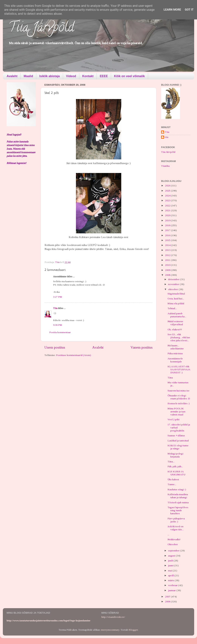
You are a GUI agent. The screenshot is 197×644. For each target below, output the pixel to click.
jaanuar (172, 590)
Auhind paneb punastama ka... (177, 315)
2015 (168, 240)
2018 (168, 225)
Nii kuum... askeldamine (176, 347)
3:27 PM (58, 297)
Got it (189, 10)
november (174, 284)
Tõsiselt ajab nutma (178, 502)
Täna (170, 378)
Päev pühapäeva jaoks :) (176, 520)
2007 (168, 597)
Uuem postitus (55, 347)
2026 (168, 186)
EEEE (104, 76)
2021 (168, 210)
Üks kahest (173, 479)
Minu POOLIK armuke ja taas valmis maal (177, 412)
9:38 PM (58, 325)
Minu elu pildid (176, 303)
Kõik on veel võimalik (129, 76)
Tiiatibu (165, 166)
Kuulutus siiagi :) (177, 489)
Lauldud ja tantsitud (178, 441)
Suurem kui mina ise (178, 391)
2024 (168, 196)
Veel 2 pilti (173, 419)
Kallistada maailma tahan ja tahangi (178, 496)
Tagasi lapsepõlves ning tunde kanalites (178, 510)
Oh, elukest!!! (175, 329)
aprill (171, 575)
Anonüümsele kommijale (175, 360)
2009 (168, 270)
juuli (171, 561)
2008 (168, 275)
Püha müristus (175, 353)
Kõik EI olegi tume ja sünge (178, 447)
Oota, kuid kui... (176, 299)
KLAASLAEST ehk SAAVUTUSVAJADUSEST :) (179, 369)
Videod (71, 76)
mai (170, 571)
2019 (168, 220)
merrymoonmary (110, 630)
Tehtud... (172, 308)
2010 (168, 265)
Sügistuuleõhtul (176, 294)
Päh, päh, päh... (175, 466)
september (174, 551)
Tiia (55, 308)
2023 (168, 200)
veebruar (173, 585)
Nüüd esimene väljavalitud (175, 323)
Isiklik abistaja (50, 76)
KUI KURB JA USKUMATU (176, 473)
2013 (168, 250)
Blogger (133, 630)
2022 (168, 206)
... (168, 534)
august (172, 556)
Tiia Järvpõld (41, 28)
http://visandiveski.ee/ (113, 617)
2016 (168, 235)
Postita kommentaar (60, 332)
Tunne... (172, 484)
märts (171, 580)
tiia (167, 137)
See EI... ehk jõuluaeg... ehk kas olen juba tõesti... (179, 337)
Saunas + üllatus (176, 435)
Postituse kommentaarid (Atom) (74, 355)
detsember (174, 279)
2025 (168, 191)
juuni (171, 565)
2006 (168, 601)
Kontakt (88, 76)
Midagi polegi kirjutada (175, 455)
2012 (168, 255)
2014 (168, 245)
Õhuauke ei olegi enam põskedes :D (179, 397)
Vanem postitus (142, 347)
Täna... (171, 461)
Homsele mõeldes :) (179, 403)
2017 (168, 230)
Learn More (172, 10)
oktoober (173, 289)
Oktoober (173, 544)
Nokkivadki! (174, 539)
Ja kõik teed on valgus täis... (176, 528)
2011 (168, 260)
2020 (168, 215)
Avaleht (12, 76)
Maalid (28, 76)
